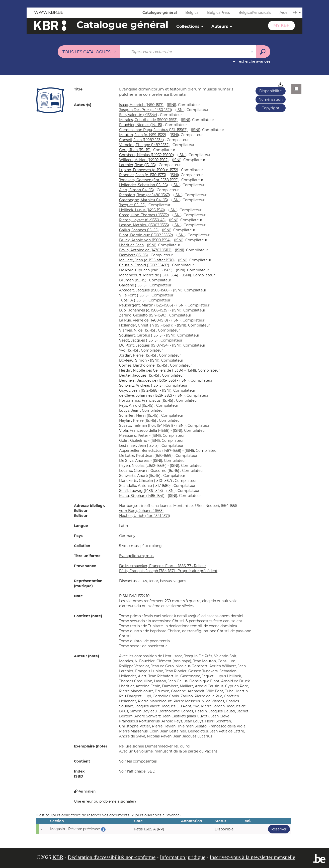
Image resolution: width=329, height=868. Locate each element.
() (172, 105)
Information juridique (183, 857)
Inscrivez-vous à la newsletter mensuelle (252, 857)
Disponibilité (270, 91)
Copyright (270, 108)
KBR (58, 857)
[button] (50, 100)
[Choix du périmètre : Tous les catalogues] (89, 52)
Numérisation (271, 99)
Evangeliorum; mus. (137, 556)
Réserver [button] (277, 829)
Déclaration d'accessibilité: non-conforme (112, 857)
